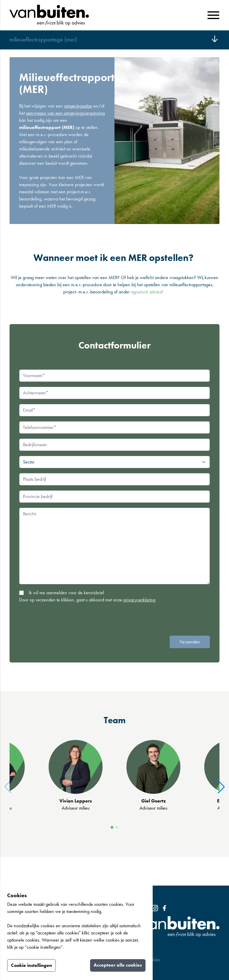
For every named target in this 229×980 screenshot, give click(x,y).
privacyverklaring (139, 600)
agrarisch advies (146, 292)
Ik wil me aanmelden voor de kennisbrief (66, 593)
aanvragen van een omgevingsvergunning (65, 113)
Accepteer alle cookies (118, 965)
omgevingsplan (78, 106)
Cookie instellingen (31, 965)
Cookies (153, 960)
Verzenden (190, 642)
